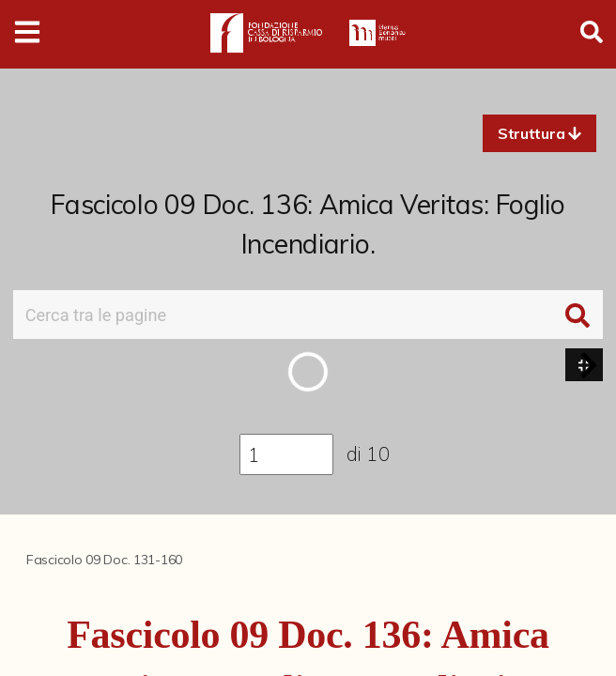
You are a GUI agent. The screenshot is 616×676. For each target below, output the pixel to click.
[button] (539, 133)
